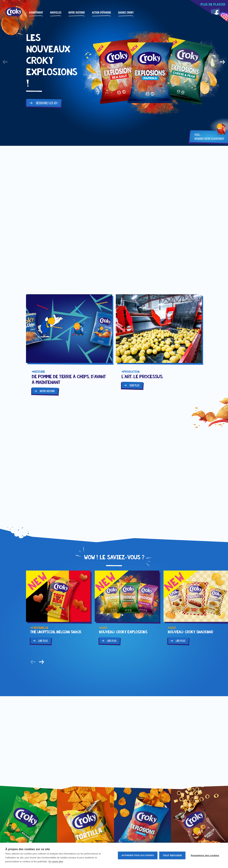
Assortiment (36, 12)
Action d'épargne (101, 12)
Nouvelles (56, 12)
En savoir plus (56, 861)
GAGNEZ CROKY (126, 12)
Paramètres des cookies (205, 855)
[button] (5, 62)
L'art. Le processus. (142, 376)
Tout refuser (172, 855)
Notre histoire (77, 12)
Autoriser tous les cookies (138, 855)
